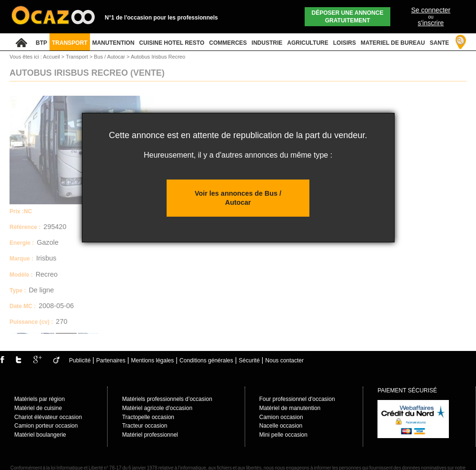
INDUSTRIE (267, 43)
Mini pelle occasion (283, 435)
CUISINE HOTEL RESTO (172, 43)
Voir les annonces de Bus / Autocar (238, 198)
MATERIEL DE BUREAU (393, 43)
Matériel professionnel (150, 435)
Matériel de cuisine (38, 408)
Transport (78, 57)
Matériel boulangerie (40, 435)
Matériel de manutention (290, 408)
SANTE (440, 43)
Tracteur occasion (144, 426)
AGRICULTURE (307, 43)
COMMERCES (228, 43)
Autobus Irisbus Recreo (158, 57)
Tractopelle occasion (148, 417)
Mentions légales (152, 360)
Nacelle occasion (281, 426)
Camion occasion (281, 417)
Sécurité (249, 360)
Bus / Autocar (110, 57)
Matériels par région (40, 399)
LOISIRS (345, 43)
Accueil (51, 57)
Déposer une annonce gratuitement (348, 17)
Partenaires (111, 360)
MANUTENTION (114, 43)
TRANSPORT (70, 43)
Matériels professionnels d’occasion (167, 399)
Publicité (80, 360)
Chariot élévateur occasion (48, 417)
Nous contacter (284, 360)
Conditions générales (206, 360)
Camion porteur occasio (45, 426)
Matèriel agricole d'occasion (157, 408)
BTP (41, 43)
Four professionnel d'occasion (297, 399)
